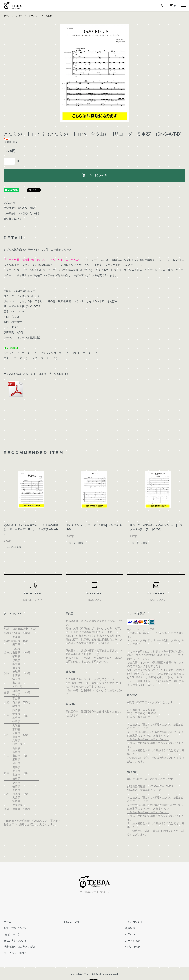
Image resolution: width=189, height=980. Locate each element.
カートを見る (133, 941)
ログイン (130, 934)
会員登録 (130, 928)
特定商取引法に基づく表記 (19, 208)
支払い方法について (15, 941)
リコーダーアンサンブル (28, 16)
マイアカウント (134, 922)
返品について (11, 203)
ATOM (75, 922)
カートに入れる (95, 175)
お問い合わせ (133, 947)
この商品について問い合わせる (22, 213)
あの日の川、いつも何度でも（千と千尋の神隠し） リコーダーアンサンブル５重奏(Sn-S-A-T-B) (31, 530)
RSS (67, 922)
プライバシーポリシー (17, 953)
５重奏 (49, 16)
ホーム (7, 16)
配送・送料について (15, 928)
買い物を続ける (13, 219)
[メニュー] (183, 6)
